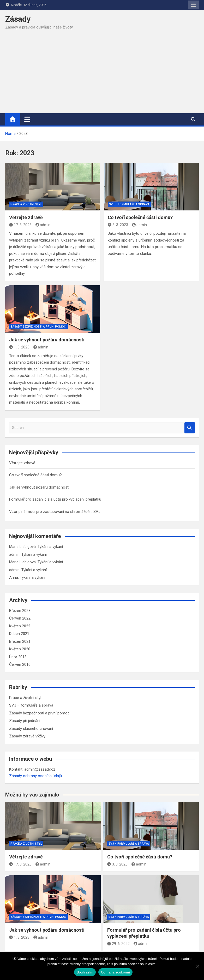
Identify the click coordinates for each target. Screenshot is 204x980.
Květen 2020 (20, 649)
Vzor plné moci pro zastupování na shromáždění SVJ (55, 512)
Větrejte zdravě (26, 217)
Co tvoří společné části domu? (140, 217)
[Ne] (197, 966)
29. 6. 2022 (118, 944)
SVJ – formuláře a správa (129, 204)
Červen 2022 (20, 618)
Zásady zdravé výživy (27, 736)
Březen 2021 (20, 641)
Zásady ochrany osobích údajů (35, 776)
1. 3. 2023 (19, 347)
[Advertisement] (102, 74)
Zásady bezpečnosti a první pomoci (38, 327)
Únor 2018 (18, 657)
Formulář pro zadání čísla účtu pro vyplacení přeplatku (55, 499)
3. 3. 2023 (118, 225)
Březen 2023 (20, 611)
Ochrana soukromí (115, 972)
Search (190, 428)
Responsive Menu (193, 5)
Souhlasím (85, 972)
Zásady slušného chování (31, 729)
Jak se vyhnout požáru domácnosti (47, 340)
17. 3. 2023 (20, 225)
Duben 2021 (19, 634)
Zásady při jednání (25, 721)
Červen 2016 (20, 664)
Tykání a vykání (50, 547)
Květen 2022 (20, 626)
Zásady (18, 19)
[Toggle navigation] (27, 119)
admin (43, 225)
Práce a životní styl (26, 204)
